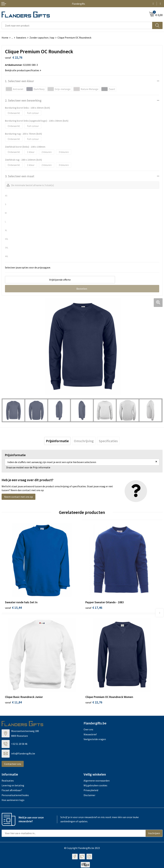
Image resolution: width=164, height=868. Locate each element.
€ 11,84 (13, 703)
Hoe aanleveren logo (13, 801)
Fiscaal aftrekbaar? (12, 791)
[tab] (57, 441)
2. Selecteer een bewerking (23, 100)
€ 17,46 (94, 608)
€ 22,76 (94, 703)
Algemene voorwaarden (97, 781)
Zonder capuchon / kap (42, 38)
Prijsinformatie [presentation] (57, 441)
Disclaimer (89, 796)
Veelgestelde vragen (95, 740)
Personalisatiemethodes (15, 796)
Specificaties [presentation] (108, 441)
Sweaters (21, 38)
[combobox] (77, 25)
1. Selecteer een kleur (19, 81)
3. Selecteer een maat (20, 176)
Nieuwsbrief (90, 735)
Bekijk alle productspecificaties (23, 70)
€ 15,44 (13, 608)
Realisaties (8, 781)
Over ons (88, 730)
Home (5, 38)
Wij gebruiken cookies (95, 786)
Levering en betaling (13, 786)
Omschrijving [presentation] (84, 441)
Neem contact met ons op (18, 497)
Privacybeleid (91, 791)
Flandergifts (78, 4)
